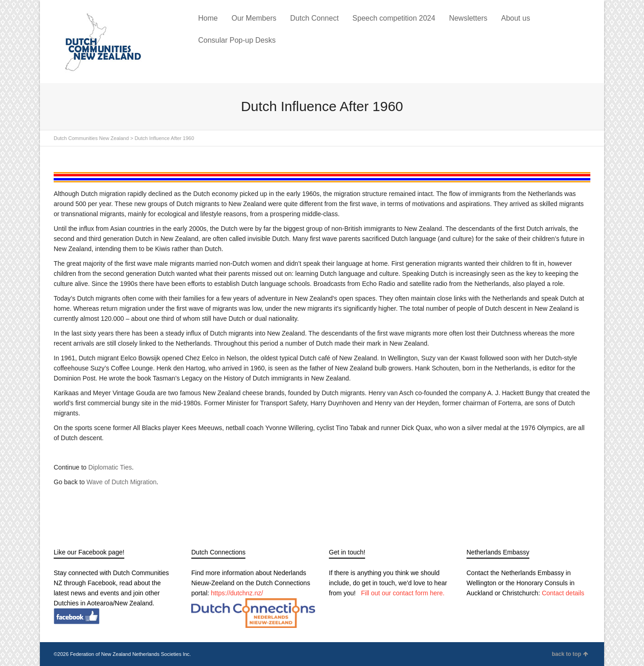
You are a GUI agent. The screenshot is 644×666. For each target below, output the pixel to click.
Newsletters (468, 18)
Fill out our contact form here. (403, 593)
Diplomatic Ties (110, 467)
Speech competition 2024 (394, 18)
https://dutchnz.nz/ (237, 593)
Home (208, 18)
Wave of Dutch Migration (122, 482)
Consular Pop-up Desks (237, 40)
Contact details (563, 593)
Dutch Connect (314, 18)
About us (515, 18)
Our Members (254, 18)
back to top (570, 654)
